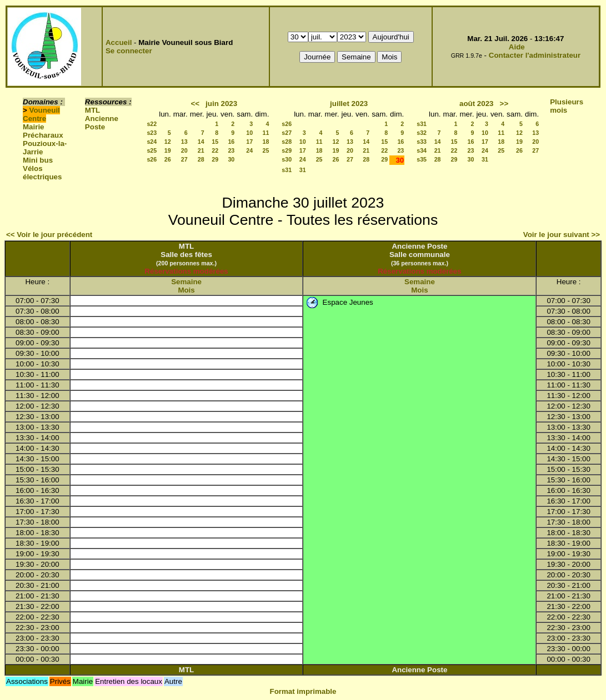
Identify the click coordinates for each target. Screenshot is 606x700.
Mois (186, 290)
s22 (152, 124)
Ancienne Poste (102, 123)
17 (249, 142)
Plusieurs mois (567, 106)
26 (168, 159)
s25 (152, 150)
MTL (92, 110)
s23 (152, 133)
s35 (422, 159)
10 (249, 133)
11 (266, 133)
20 (184, 150)
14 (201, 142)
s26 (152, 159)
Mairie (34, 127)
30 (231, 159)
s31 (287, 170)
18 (266, 142)
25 (266, 150)
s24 (152, 142)
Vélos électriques (42, 173)
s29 (287, 150)
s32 (422, 133)
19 (168, 150)
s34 (422, 150)
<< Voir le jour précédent (49, 235)
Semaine (186, 282)
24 (249, 150)
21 (201, 150)
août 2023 (477, 104)
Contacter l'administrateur (535, 55)
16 (231, 142)
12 (168, 142)
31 (303, 170)
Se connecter (129, 51)
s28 (287, 142)
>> (504, 104)
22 (215, 150)
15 (215, 142)
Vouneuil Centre (41, 114)
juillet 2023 (349, 104)
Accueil (119, 42)
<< (195, 104)
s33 (422, 142)
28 (201, 159)
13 (184, 142)
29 (215, 159)
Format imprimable (303, 691)
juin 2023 (221, 104)
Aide (517, 47)
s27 (287, 133)
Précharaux (43, 135)
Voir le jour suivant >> (562, 235)
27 (184, 159)
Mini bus (38, 160)
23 (231, 150)
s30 (287, 159)
